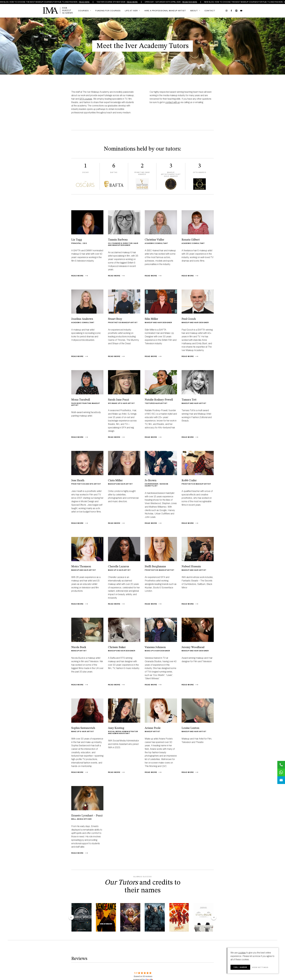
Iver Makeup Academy (58, 10)
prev (71, 917)
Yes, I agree (240, 967)
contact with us (173, 102)
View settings (260, 967)
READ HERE (85, 2)
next (214, 917)
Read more (133, 2)
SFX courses (86, 99)
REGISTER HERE (191, 2)
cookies (242, 953)
